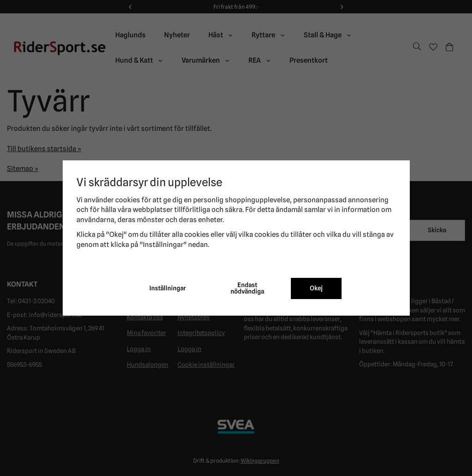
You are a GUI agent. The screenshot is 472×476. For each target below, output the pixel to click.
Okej (316, 288)
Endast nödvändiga (247, 288)
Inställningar (168, 288)
